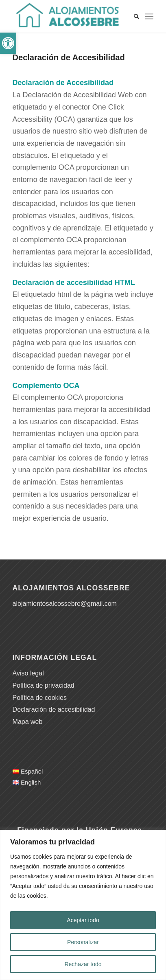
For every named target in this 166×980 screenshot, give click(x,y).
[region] (83, 905)
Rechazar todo (83, 964)
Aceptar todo (83, 920)
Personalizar (83, 942)
